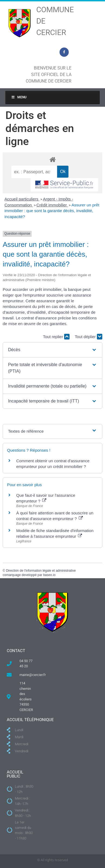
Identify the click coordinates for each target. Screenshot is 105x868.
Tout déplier (88, 337)
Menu (19, 97)
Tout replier (56, 337)
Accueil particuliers (22, 199)
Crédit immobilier (52, 205)
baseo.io (49, 575)
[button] (53, 350)
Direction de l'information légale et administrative (41, 571)
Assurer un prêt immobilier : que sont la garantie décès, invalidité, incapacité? (52, 211)
